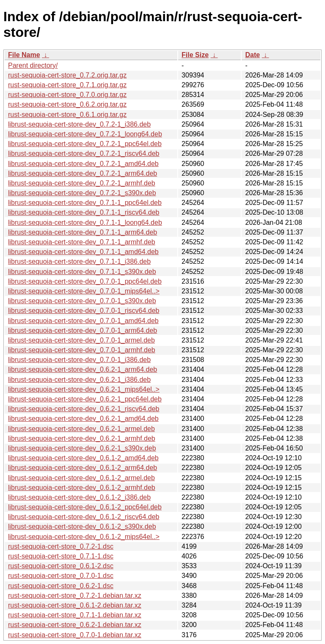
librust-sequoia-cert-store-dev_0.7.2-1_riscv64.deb (84, 153)
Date (252, 55)
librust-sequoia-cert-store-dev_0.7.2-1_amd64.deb (83, 164)
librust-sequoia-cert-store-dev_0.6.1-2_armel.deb (81, 478)
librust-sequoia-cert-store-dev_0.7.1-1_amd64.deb (83, 252)
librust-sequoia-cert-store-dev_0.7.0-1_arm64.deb (83, 330)
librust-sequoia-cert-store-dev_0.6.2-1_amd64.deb (83, 419)
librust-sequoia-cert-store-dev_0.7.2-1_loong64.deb (85, 134)
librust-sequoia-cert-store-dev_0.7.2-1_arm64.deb (83, 173)
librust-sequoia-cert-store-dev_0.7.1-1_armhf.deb (82, 242)
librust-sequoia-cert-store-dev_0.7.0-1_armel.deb (81, 340)
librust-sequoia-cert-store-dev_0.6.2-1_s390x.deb (82, 448)
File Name (24, 55)
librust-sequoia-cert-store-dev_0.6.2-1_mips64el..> (84, 389)
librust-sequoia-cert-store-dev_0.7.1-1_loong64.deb (85, 222)
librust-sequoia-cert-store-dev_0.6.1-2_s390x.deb (82, 527)
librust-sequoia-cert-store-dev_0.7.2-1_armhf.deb (82, 183)
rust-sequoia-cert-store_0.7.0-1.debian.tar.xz (75, 635)
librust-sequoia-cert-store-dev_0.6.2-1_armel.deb (81, 429)
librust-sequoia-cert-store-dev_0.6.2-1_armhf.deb (82, 438)
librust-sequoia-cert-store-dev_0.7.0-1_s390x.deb (82, 301)
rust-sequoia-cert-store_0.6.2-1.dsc (61, 586)
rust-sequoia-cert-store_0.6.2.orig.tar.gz (67, 104)
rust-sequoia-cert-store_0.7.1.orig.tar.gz (67, 85)
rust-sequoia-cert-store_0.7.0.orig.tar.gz (67, 95)
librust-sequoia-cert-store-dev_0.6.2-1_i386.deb (79, 380)
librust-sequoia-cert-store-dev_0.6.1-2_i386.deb (79, 497)
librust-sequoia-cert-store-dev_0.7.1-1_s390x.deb (82, 272)
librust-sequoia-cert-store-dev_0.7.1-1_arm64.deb (83, 232)
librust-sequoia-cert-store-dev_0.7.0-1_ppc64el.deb (85, 281)
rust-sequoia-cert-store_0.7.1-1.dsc (61, 556)
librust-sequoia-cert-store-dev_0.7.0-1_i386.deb (79, 360)
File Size (195, 55)
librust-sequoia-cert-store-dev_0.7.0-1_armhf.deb (82, 350)
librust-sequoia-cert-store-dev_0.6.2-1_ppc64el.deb (85, 399)
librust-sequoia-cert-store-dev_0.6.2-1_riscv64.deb (84, 409)
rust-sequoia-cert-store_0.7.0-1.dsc (61, 576)
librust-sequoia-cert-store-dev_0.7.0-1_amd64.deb (83, 321)
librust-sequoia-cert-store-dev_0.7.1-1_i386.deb (79, 261)
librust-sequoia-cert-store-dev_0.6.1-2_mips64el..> (84, 537)
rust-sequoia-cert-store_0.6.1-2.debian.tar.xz (75, 605)
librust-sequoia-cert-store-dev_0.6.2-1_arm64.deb (83, 369)
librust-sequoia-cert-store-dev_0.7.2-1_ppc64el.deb (85, 144)
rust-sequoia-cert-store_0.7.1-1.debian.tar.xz (75, 615)
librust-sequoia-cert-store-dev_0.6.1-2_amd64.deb (83, 458)
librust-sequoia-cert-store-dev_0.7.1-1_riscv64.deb (84, 212)
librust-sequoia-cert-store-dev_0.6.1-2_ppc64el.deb (85, 507)
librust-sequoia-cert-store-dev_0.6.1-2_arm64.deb (83, 468)
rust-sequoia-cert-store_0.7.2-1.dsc (61, 546)
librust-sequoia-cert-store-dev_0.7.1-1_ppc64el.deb (85, 203)
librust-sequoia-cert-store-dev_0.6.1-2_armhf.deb (82, 488)
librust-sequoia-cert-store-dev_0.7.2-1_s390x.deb (82, 193)
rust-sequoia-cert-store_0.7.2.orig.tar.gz (67, 75)
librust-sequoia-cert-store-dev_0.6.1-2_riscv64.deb (84, 517)
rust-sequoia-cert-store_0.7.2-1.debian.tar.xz (75, 596)
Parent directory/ (33, 65)
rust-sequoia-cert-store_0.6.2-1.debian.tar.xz (75, 625)
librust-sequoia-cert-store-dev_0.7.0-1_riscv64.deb (84, 311)
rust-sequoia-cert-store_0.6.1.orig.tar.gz (67, 115)
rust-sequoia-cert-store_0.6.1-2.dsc (61, 566)
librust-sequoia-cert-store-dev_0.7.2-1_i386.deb (79, 124)
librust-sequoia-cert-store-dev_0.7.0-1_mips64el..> (84, 291)
